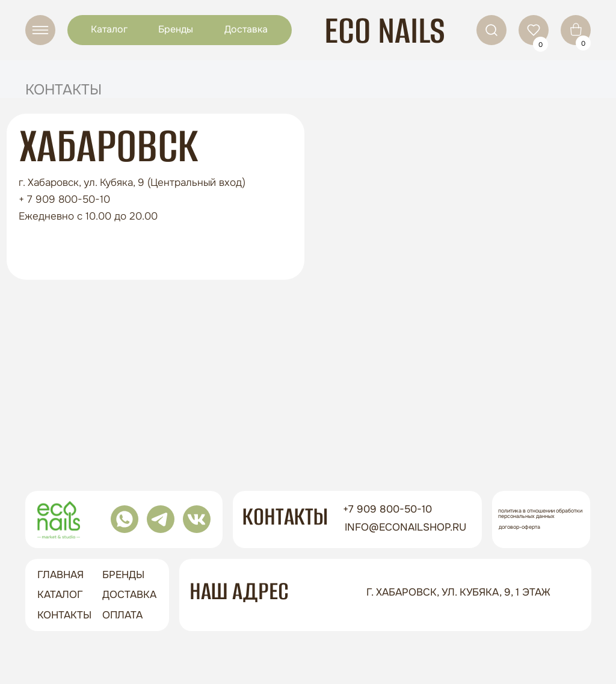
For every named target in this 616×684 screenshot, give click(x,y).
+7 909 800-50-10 (387, 509)
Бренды (176, 29)
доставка (129, 595)
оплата (122, 615)
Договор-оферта (519, 527)
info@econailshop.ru (405, 527)
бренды (123, 575)
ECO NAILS (385, 30)
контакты (64, 615)
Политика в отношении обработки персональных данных (540, 513)
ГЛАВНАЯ (60, 575)
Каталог (109, 29)
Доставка (246, 29)
